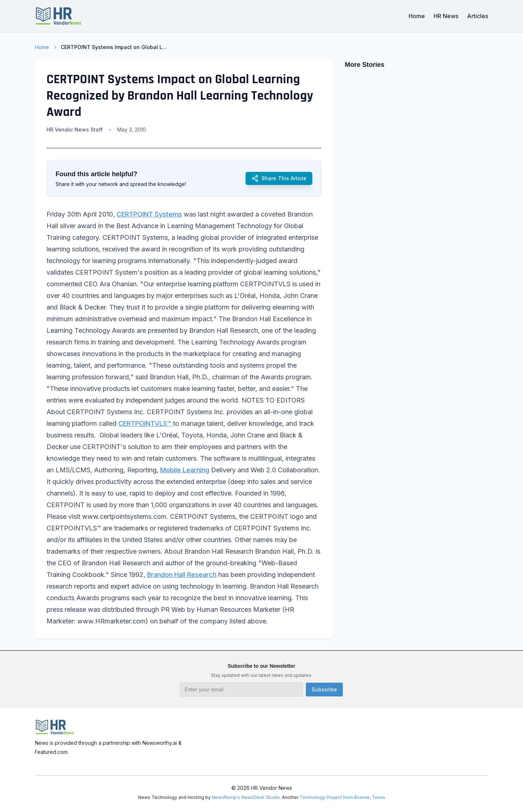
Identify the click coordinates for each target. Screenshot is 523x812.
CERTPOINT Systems (149, 214)
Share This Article (279, 178)
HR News (446, 16)
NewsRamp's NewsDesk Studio (246, 797)
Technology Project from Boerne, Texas (342, 797)
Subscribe (324, 689)
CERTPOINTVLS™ (146, 423)
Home (417, 16)
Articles (478, 16)
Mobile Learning (185, 470)
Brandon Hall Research (182, 575)
